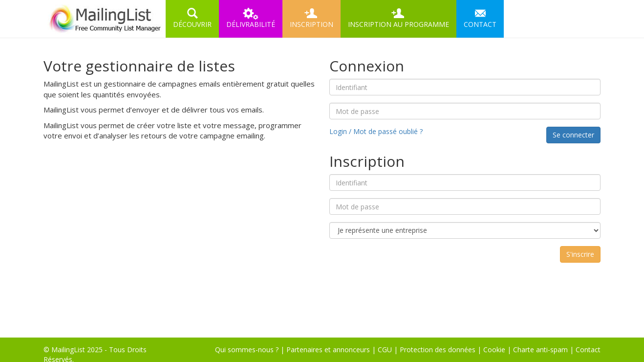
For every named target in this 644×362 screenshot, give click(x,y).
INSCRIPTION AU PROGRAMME (398, 18)
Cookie (494, 350)
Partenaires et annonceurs (328, 350)
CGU (385, 350)
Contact (588, 350)
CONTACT (480, 18)
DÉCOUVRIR (192, 18)
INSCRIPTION (311, 18)
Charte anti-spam (540, 350)
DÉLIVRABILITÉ (251, 18)
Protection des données (438, 350)
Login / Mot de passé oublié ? (376, 131)
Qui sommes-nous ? (247, 350)
